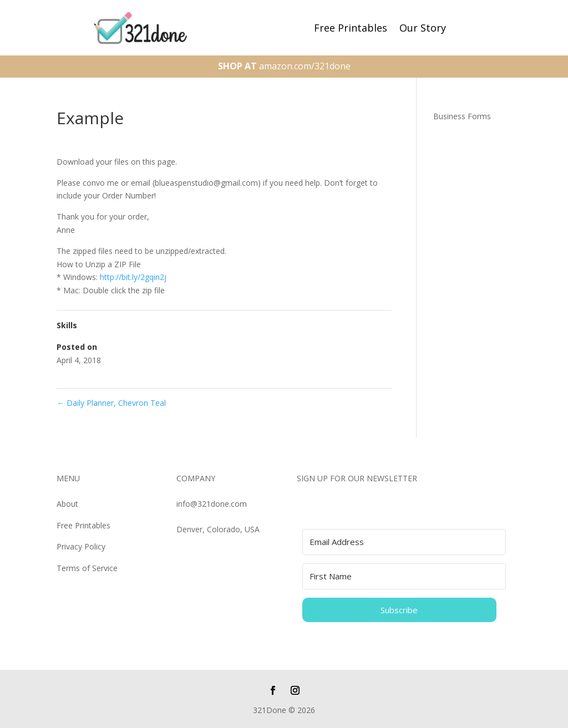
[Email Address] (404, 542)
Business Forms (462, 116)
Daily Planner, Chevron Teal (111, 403)
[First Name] (404, 576)
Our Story (423, 29)
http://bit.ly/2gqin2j (133, 277)
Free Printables (351, 29)
